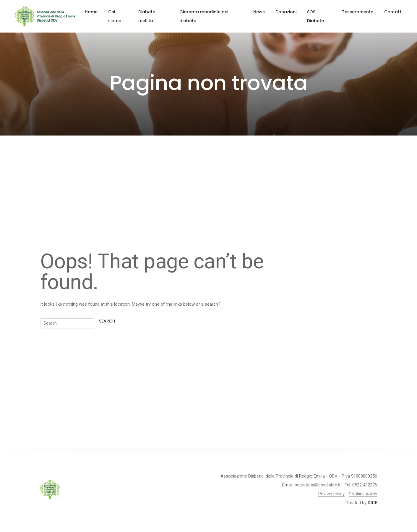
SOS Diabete (315, 16)
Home (91, 12)
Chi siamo (115, 16)
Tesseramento (358, 12)
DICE (372, 503)
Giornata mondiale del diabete (204, 16)
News (259, 12)
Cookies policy (363, 494)
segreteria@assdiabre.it (318, 485)
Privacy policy (331, 494)
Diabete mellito (147, 16)
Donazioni (286, 12)
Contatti (393, 12)
